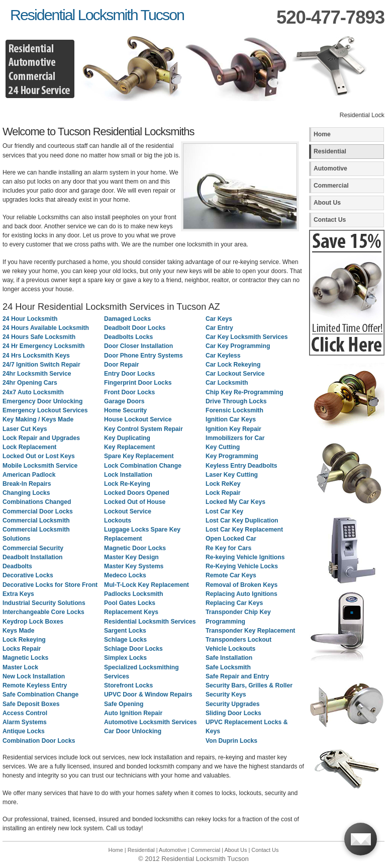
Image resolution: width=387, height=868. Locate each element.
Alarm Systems (25, 722)
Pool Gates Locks (130, 603)
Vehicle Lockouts (230, 649)
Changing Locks (26, 493)
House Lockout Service (138, 419)
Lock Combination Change (143, 466)
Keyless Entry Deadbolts (241, 466)
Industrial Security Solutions (44, 603)
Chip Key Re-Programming (245, 392)
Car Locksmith (227, 383)
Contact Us (330, 220)
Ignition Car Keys (231, 419)
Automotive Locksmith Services (150, 722)
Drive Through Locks (236, 401)
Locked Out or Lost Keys (39, 456)
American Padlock (29, 475)
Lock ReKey (223, 484)
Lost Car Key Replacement (244, 530)
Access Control (25, 713)
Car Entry (219, 328)
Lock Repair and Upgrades (41, 438)
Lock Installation (128, 475)
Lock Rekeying (24, 640)
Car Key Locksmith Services (247, 337)
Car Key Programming (238, 346)
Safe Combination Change (40, 695)
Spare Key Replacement (139, 456)
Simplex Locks (125, 658)
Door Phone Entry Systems (143, 356)
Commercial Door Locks (38, 511)
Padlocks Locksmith (134, 594)
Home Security (125, 410)
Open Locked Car (231, 539)
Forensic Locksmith (234, 410)
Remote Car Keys (231, 575)
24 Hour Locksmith (30, 319)
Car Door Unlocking (133, 731)
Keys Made (19, 631)
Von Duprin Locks (231, 741)
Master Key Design (131, 557)
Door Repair (122, 365)
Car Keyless (223, 356)
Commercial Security (33, 548)
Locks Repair (22, 649)
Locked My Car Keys (235, 502)
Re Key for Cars (228, 548)
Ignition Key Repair (233, 429)
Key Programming (232, 456)
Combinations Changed (37, 502)
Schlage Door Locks (133, 649)
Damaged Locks (127, 319)
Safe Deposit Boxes (31, 704)
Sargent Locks (125, 631)
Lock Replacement (29, 447)
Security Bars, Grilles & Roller (249, 685)
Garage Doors (124, 401)
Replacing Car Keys (234, 603)
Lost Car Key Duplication (242, 520)
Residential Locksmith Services (150, 622)
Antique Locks (24, 731)
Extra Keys (18, 594)
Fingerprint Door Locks (138, 383)
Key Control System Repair (143, 429)
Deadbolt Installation (33, 557)
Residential (330, 151)
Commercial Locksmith (36, 520)
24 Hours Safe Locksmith (39, 337)
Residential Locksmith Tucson (97, 15)
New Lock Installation (34, 676)
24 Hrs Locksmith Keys (36, 356)
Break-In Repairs (27, 484)
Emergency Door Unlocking (42, 401)
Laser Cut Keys (25, 429)
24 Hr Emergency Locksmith (44, 346)
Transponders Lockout (238, 640)
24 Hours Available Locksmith (46, 328)
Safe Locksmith (228, 667)
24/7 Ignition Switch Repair (41, 365)
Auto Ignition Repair (133, 713)
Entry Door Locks (129, 374)
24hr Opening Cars (30, 383)
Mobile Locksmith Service (40, 466)
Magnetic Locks (25, 658)
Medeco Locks (125, 575)
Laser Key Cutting (232, 475)
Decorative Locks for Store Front (50, 585)
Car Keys (219, 319)
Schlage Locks (125, 640)
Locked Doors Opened (137, 493)
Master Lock (20, 667)
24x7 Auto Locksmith (33, 392)
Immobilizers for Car (235, 438)
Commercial (331, 186)
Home (322, 134)
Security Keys (226, 695)
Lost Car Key (224, 511)
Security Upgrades (232, 704)
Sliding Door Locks (233, 713)
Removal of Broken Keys (241, 585)
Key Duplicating (127, 438)
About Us (327, 203)
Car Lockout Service (235, 374)
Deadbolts (17, 566)
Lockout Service (128, 511)
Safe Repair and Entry (237, 676)
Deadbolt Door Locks (135, 328)
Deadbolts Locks (128, 337)
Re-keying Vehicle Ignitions (245, 557)
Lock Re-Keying (127, 484)
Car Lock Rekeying (233, 365)
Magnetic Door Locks (135, 548)
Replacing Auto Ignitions (241, 594)
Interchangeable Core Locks (43, 612)
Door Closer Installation (138, 346)
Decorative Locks (28, 575)
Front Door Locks (129, 392)
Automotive (330, 168)
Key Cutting (223, 447)
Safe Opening (124, 704)
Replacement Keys (131, 612)
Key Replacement (129, 447)
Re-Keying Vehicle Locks (242, 566)
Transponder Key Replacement (250, 631)
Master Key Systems (134, 566)
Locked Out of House (135, 502)
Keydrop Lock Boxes (33, 622)
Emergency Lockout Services (45, 410)
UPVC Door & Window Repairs (148, 695)
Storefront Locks (128, 685)
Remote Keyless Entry (35, 685)
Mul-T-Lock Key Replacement (147, 585)
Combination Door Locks (39, 741)
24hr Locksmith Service (37, 374)
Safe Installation (229, 658)
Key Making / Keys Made (38, 419)
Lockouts (118, 520)
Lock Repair (223, 493)
